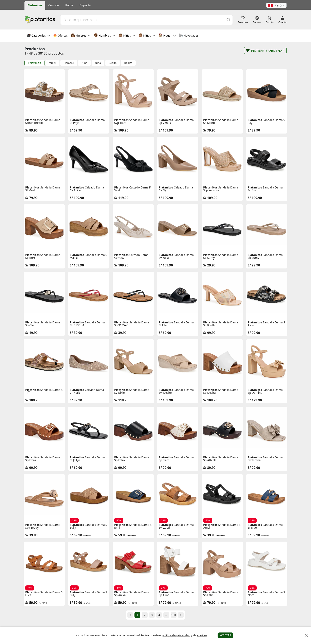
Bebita (113, 63)
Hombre (69, 63)
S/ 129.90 (255, 400)
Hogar (69, 5)
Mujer (52, 63)
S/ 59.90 (120, 535)
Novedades (189, 36)
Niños (147, 36)
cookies (202, 635)
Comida (54, 5)
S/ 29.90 (209, 265)
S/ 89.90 (31, 130)
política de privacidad (176, 635)
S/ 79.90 (209, 130)
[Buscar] (228, 20)
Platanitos (35, 5)
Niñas (127, 36)
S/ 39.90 (76, 333)
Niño (98, 63)
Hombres (104, 36)
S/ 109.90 (121, 130)
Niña (84, 63)
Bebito (128, 63)
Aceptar (225, 635)
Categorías (38, 36)
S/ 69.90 (76, 130)
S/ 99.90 (209, 333)
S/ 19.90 (31, 333)
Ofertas (60, 36)
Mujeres (81, 36)
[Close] (306, 635)
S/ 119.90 (121, 198)
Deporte (85, 5)
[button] (276, 5)
